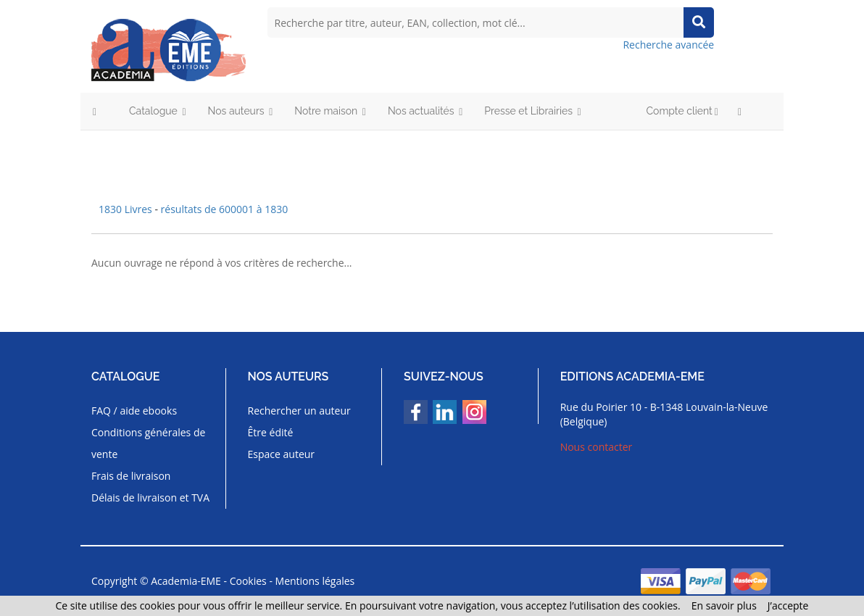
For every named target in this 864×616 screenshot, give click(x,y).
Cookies (248, 581)
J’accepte (788, 605)
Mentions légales (315, 581)
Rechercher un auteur (299, 411)
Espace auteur (282, 454)
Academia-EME (186, 581)
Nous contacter (597, 447)
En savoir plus (724, 605)
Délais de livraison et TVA (150, 498)
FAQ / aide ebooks (134, 411)
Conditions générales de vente (148, 443)
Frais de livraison (131, 476)
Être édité (271, 432)
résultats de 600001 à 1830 (225, 209)
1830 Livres (126, 209)
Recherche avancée (668, 45)
